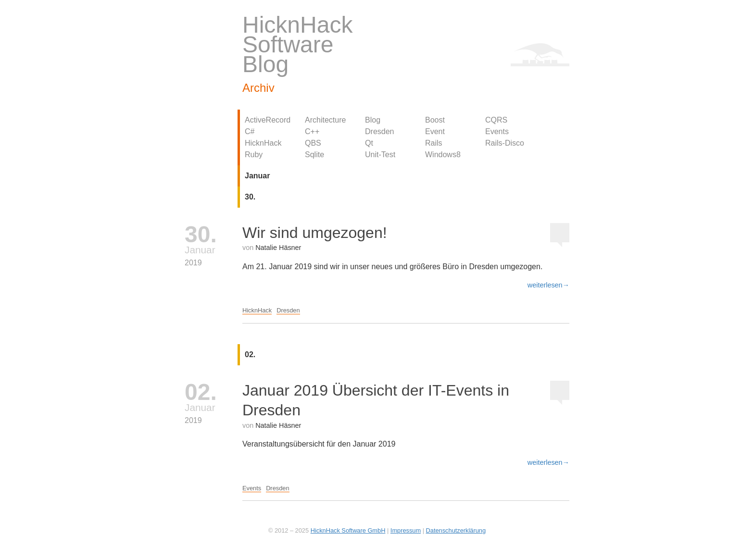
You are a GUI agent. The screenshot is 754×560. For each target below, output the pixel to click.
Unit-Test (380, 155)
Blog (373, 120)
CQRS (496, 120)
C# (250, 131)
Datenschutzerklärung (456, 530)
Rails (434, 143)
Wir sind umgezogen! (315, 233)
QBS (313, 143)
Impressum (406, 530)
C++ (312, 131)
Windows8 (443, 155)
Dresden (379, 131)
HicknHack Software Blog (297, 44)
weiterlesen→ (548, 285)
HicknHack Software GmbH (348, 530)
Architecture (325, 120)
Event (435, 131)
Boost (435, 120)
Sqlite (314, 155)
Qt (369, 143)
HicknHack (263, 143)
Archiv (258, 88)
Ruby (254, 155)
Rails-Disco (505, 143)
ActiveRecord (268, 120)
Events (497, 131)
